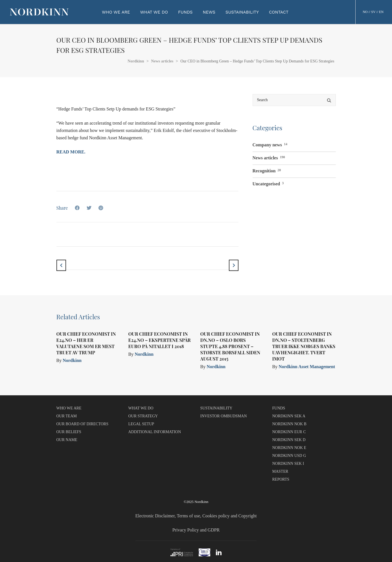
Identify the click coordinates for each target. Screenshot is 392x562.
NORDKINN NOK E (289, 448)
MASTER (280, 471)
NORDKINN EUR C (289, 432)
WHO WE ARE (69, 408)
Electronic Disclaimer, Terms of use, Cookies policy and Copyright (196, 516)
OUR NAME (67, 440)
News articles (269, 157)
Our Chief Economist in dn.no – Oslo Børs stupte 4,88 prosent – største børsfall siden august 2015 (230, 346)
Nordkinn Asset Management (307, 367)
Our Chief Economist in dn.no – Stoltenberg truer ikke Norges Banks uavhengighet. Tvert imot (304, 346)
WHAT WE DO (141, 408)
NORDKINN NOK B (289, 424)
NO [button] (365, 12)
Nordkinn (72, 360)
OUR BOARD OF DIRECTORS (83, 424)
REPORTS (281, 479)
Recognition (267, 170)
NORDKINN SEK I (288, 464)
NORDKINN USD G (289, 456)
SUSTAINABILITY (216, 408)
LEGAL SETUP (141, 424)
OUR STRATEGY (143, 416)
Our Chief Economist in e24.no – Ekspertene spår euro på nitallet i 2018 (160, 340)
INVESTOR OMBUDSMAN (224, 416)
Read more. (71, 152)
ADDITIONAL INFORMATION (155, 432)
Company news (270, 144)
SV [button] (373, 12)
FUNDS (279, 408)
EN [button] (381, 12)
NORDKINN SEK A (289, 416)
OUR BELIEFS (69, 432)
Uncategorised (268, 183)
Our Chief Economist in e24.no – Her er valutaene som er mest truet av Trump (86, 343)
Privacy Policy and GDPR (196, 530)
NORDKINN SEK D (289, 440)
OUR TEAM (67, 416)
